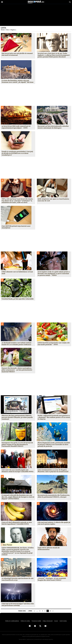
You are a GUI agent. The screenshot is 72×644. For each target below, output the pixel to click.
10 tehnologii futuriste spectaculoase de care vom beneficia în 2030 (18, 579)
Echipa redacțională (47, 621)
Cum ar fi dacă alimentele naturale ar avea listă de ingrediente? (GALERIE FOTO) (17, 523)
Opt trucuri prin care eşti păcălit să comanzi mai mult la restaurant (17, 54)
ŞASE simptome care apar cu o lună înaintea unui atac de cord (53, 200)
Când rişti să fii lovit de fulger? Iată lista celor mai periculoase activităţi (18, 605)
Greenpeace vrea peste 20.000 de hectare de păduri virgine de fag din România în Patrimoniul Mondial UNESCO (17, 444)
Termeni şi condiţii (36, 621)
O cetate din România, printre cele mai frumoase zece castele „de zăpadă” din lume (17, 81)
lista (7, 30)
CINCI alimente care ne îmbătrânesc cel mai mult (17, 273)
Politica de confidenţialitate (13, 621)
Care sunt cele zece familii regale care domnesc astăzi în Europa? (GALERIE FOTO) (17, 471)
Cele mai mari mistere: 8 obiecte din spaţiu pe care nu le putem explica (54, 523)
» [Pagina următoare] (53, 611)
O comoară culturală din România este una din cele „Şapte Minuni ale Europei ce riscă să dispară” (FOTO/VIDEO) (18, 497)
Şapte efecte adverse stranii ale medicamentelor (49, 549)
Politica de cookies (25, 621)
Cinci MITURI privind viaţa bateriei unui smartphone (16, 227)
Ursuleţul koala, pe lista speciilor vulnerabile (18, 299)
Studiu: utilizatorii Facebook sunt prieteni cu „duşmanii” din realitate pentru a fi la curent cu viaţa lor (54, 417)
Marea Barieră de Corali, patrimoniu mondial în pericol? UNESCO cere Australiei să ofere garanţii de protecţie (54, 444)
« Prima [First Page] (30, 611)
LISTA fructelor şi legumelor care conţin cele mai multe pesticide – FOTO (54, 344)
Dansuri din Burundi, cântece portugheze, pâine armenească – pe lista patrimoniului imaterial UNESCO (17, 370)
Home (3, 30)
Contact (55, 621)
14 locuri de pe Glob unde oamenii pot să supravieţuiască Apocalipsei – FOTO (16, 127)
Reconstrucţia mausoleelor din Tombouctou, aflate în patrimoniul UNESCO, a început (54, 496)
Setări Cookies (62, 621)
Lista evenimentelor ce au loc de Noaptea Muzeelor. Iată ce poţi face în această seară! (53, 471)
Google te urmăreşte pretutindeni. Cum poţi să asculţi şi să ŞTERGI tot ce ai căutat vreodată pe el (17, 153)
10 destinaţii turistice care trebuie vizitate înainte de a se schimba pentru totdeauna (16, 344)
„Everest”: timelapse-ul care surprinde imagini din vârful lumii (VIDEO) (52, 579)
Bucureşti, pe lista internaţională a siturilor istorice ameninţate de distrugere (53, 127)
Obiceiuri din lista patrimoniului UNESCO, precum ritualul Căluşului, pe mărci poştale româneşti (17, 417)
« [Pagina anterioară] (34, 611)
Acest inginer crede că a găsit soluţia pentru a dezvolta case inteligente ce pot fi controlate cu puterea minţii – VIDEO (54, 273)
